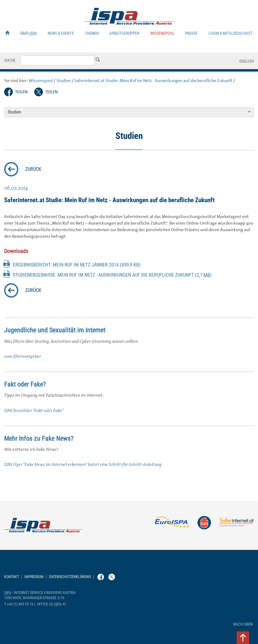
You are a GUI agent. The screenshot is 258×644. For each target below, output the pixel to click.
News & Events (61, 33)
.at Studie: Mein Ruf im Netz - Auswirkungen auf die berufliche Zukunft (153, 81)
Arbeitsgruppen (124, 33)
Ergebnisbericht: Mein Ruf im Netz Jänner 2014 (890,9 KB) (77, 265)
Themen (92, 33)
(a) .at (52, 604)
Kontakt (11, 577)
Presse (191, 33)
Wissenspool (162, 33)
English (247, 61)
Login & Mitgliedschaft (231, 33)
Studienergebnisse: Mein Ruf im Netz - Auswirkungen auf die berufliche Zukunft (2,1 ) (112, 275)
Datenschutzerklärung (70, 577)
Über (28, 33)
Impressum (34, 577)
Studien (64, 81)
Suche (10, 60)
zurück (33, 169)
